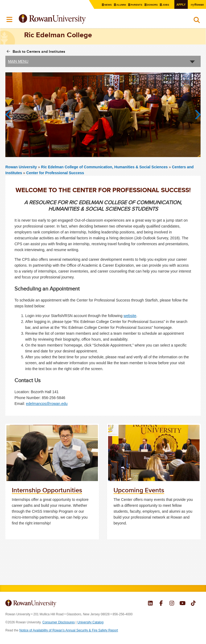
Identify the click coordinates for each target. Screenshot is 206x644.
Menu (10, 20)
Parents (132, 5)
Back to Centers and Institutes (39, 51)
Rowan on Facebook (161, 604)
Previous (11, 114)
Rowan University (66, 19)
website (130, 316)
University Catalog (91, 622)
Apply (179, 4)
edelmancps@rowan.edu (47, 404)
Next (195, 114)
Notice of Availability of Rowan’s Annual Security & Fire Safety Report (69, 630)
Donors (149, 5)
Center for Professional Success (55, 173)
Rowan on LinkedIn (150, 604)
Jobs (164, 5)
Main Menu (18, 61)
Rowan (197, 4)
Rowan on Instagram (172, 604)
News (102, 5)
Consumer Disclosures (59, 622)
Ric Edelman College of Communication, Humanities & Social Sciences (105, 167)
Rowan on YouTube (183, 604)
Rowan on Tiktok (193, 604)
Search (197, 21)
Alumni (116, 5)
